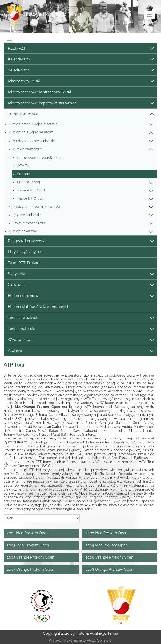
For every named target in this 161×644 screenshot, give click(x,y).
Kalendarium (81, 59)
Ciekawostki (81, 285)
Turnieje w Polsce (81, 114)
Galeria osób (81, 70)
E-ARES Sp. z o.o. (98, 640)
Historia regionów (81, 296)
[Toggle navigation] (149, 15)
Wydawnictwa (81, 340)
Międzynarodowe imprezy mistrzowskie (81, 103)
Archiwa (81, 351)
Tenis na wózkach (81, 318)
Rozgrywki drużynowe (81, 241)
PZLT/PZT (81, 48)
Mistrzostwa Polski (81, 81)
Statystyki (81, 274)
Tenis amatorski (81, 329)
